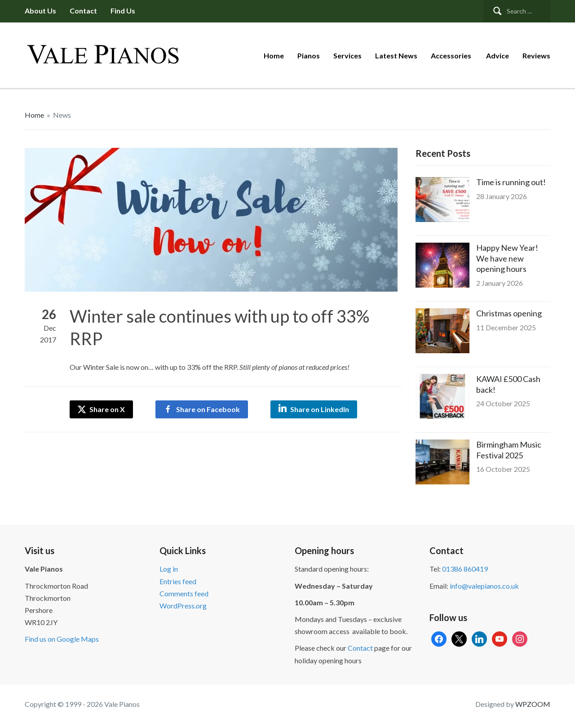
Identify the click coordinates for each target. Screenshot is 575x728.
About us (40, 11)
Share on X (101, 409)
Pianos (309, 55)
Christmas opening (509, 313)
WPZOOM (533, 704)
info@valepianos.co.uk (484, 586)
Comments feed (184, 593)
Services (347, 55)
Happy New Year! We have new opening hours (507, 258)
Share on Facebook (208, 409)
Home (274, 55)
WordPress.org (183, 606)
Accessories (452, 55)
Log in (169, 569)
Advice (498, 55)
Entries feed (178, 581)
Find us (123, 11)
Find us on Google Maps (62, 639)
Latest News (396, 55)
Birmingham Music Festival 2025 (509, 450)
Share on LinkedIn (320, 409)
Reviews (536, 55)
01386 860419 (465, 569)
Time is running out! (511, 182)
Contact (83, 11)
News (62, 115)
